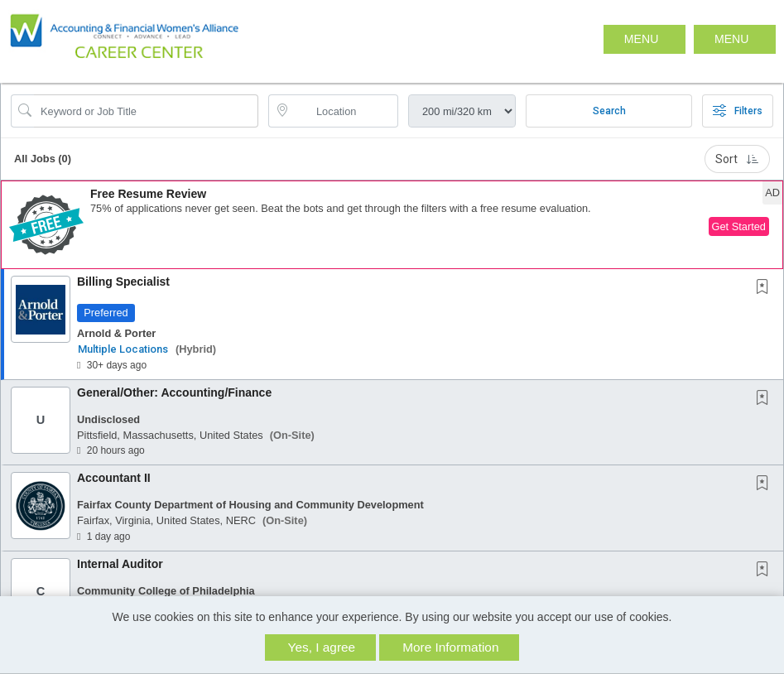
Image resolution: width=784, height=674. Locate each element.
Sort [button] (737, 159)
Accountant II (114, 478)
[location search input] (345, 111)
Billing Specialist (123, 282)
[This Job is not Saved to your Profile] (766, 288)
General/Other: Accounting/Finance (174, 392)
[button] (735, 39)
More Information (450, 647)
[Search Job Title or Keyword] (146, 111)
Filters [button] (738, 111)
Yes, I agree (322, 647)
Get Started (739, 226)
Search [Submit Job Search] (609, 111)
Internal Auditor (120, 564)
